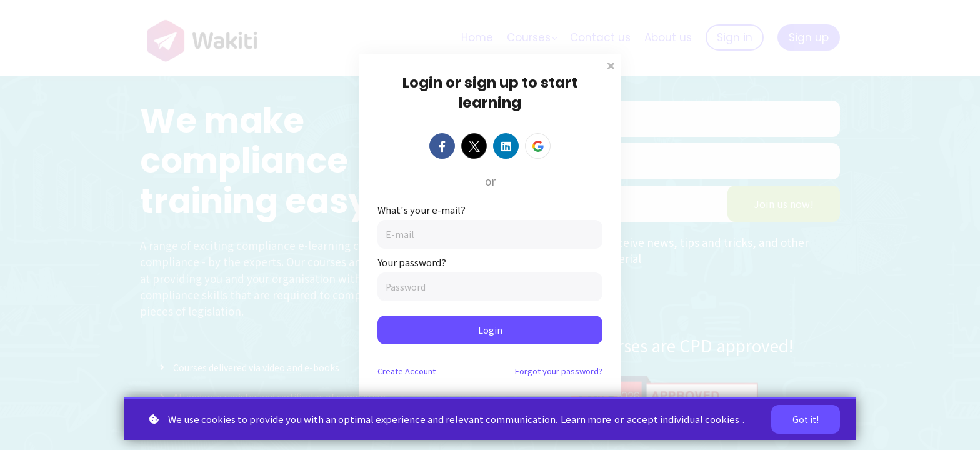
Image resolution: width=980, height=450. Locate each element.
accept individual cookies (683, 419)
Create (407, 371)
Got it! (806, 419)
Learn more (586, 419)
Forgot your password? (559, 371)
